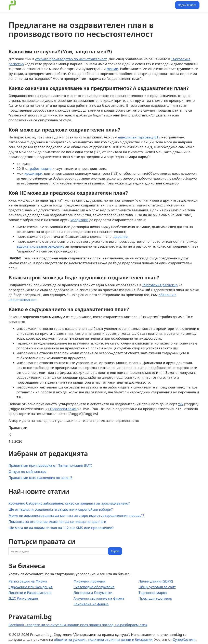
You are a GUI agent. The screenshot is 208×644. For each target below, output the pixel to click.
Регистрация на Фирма (28, 581)
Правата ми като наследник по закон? (40, 478)
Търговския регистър (160, 285)
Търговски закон (63, 409)
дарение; (121, 236)
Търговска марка (153, 593)
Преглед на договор (155, 598)
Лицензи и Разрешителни (30, 593)
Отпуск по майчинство (27, 471)
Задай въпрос (187, 5)
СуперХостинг (184, 639)
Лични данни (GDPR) (156, 581)
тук (181, 404)
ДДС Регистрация (23, 598)
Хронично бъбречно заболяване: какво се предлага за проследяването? (69, 503)
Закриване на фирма (91, 604)
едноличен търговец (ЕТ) (139, 137)
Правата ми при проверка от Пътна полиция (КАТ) (50, 465)
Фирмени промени (89, 581)
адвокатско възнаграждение (41, 246)
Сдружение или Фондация (31, 587)
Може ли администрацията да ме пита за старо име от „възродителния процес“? (76, 515)
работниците (41, 168)
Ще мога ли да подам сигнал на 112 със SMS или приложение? (61, 528)
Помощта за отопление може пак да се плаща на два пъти (57, 522)
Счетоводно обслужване (94, 587)
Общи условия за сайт (157, 587)
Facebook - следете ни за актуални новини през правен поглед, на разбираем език (78, 625)
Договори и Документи (93, 593)
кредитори (79, 220)
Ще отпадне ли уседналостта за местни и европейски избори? (61, 509)
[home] (12, 5)
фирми (112, 69)
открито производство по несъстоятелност (71, 59)
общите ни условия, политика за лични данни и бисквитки (103, 639)
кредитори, (34, 173)
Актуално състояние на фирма (99, 598)
